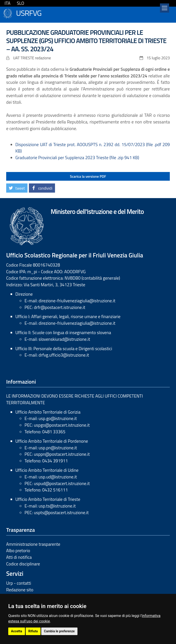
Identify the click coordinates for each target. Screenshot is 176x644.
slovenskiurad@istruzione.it (64, 339)
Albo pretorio (18, 550)
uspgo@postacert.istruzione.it (62, 425)
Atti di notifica (19, 557)
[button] (17, 188)
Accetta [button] (17, 631)
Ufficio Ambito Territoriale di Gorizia (48, 412)
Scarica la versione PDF (88, 176)
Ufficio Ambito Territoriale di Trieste (48, 499)
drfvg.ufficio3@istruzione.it (64, 355)
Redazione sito (20, 590)
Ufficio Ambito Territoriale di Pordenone (52, 441)
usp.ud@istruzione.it (58, 477)
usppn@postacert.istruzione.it (62, 454)
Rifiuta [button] (33, 631)
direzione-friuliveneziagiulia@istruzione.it (77, 301)
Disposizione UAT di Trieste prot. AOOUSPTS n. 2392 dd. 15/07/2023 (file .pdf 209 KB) (93, 148)
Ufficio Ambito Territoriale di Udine (47, 470)
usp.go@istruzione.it (58, 418)
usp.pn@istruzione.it (58, 448)
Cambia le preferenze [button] (59, 631)
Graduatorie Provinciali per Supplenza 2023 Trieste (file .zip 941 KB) (77, 157)
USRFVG (29, 12)
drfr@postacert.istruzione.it (60, 307)
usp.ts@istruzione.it (57, 506)
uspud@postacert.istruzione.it (62, 483)
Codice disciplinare (23, 564)
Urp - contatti (19, 583)
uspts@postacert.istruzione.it (61, 512)
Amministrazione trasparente (33, 544)
